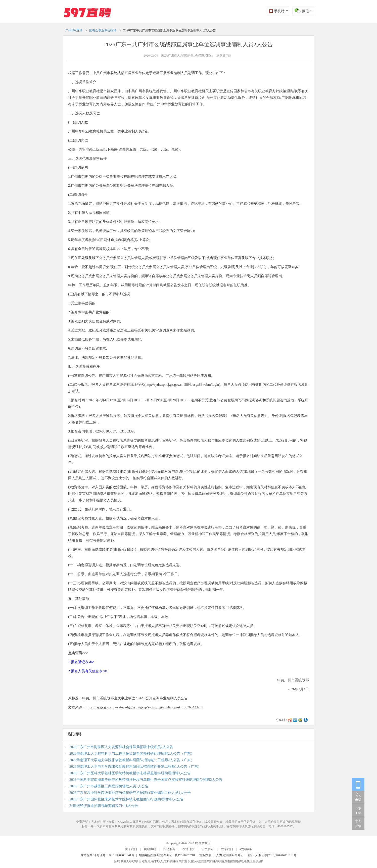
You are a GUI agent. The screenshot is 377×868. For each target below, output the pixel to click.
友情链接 (189, 849)
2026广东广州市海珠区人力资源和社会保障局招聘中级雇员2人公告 (121, 747)
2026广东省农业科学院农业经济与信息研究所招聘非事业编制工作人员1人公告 (130, 793)
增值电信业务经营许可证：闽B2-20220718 (167, 855)
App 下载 (358, 810)
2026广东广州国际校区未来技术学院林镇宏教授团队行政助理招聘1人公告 (127, 799)
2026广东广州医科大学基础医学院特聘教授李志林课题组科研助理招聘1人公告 (130, 773)
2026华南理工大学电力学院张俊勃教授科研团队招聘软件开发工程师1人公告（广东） (135, 767)
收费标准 (246, 849)
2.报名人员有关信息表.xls (88, 671)
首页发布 (208, 849)
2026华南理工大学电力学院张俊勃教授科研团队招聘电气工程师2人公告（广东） (132, 760)
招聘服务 (169, 849)
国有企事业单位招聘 (103, 30)
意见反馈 (358, 824)
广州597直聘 (74, 30)
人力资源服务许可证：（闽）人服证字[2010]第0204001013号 (256, 855)
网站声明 (150, 849)
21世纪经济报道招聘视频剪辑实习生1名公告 (104, 806)
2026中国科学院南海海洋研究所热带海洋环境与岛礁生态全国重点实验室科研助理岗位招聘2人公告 (146, 780)
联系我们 (227, 849)
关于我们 (131, 849)
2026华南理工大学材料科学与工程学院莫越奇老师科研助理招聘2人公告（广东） (132, 754)
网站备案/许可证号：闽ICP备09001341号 (107, 855)
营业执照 (205, 855)
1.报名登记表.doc (81, 662)
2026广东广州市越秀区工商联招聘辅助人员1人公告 (109, 786)
